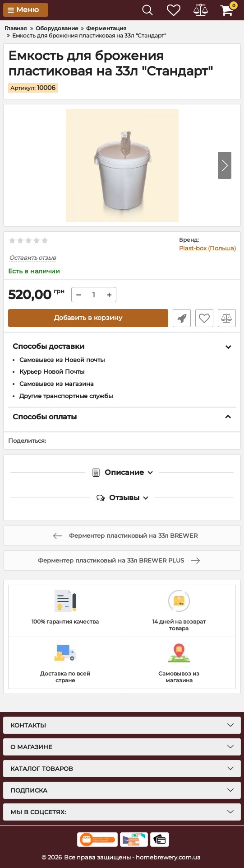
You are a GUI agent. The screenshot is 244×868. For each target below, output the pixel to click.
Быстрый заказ (182, 318)
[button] (225, 165)
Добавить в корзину (88, 318)
